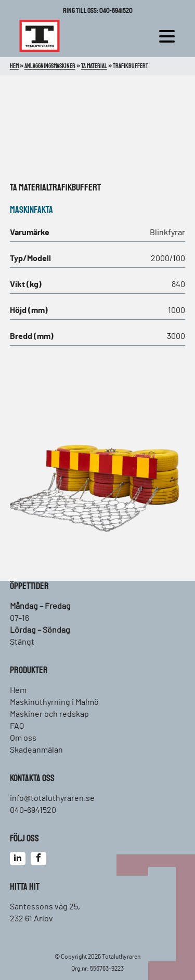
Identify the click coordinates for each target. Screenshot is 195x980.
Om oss (23, 738)
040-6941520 (33, 810)
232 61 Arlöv (31, 919)
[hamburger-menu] (170, 36)
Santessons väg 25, (45, 907)
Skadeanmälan (36, 750)
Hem (18, 690)
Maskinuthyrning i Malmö (54, 702)
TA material (29, 188)
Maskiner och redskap (49, 714)
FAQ (17, 726)
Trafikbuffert (75, 188)
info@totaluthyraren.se (52, 798)
